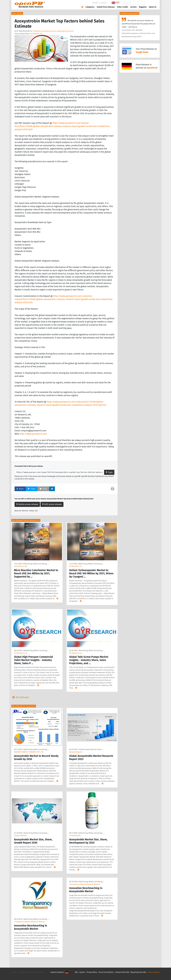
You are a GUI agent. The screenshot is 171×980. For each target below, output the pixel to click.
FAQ (76, 972)
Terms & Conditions (106, 972)
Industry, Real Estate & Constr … (91, 749)
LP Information (75, 835)
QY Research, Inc (36, 34)
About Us (153, 7)
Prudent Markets (21, 835)
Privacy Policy (92, 972)
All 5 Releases (20, 697)
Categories (90, 7)
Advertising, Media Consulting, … (36, 564)
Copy (109, 472)
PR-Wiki (95, 3)
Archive (134, 7)
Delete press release (27, 504)
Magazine (143, 7)
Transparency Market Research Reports (29, 922)
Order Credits (123, 7)
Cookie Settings (154, 972)
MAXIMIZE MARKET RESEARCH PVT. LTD (29, 752)
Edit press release (52, 504)
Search (151, 3)
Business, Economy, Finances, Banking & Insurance (54, 31)
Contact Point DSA (122, 972)
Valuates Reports (76, 752)
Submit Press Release (106, 7)
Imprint (104, 3)
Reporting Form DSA (138, 972)
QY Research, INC (21, 566)
